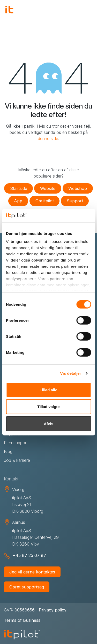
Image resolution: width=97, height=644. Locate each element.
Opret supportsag (27, 587)
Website (48, 188)
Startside (19, 188)
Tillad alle (48, 390)
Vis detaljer (71, 373)
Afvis (48, 423)
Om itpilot (45, 201)
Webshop (78, 188)
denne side (48, 139)
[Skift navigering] (87, 11)
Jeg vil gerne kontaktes (32, 572)
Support (75, 201)
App (18, 201)
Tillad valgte (48, 407)
